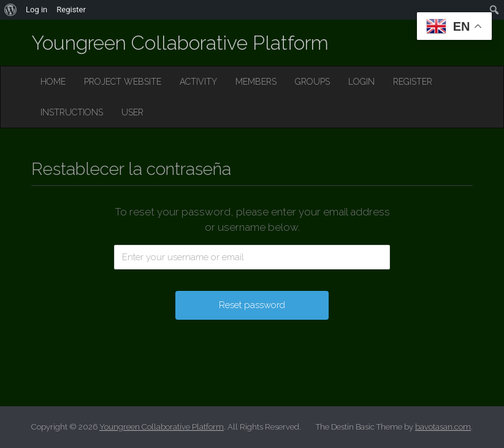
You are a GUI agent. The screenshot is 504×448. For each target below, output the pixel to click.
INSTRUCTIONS (72, 112)
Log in (36, 10)
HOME (53, 82)
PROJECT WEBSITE (123, 82)
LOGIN (361, 82)
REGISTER (413, 82)
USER (132, 112)
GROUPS (312, 82)
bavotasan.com (443, 427)
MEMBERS (256, 82)
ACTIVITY (198, 82)
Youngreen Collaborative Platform (180, 43)
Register (71, 10)
